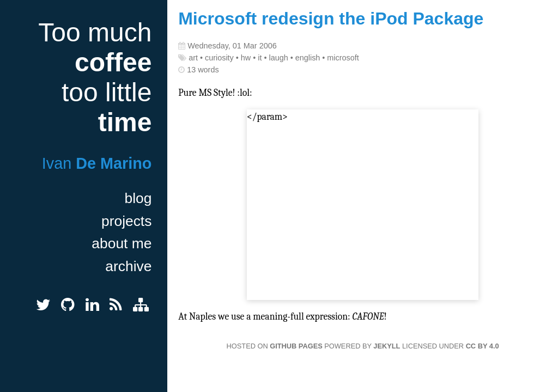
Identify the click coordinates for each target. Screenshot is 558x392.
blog (138, 198)
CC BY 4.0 (483, 346)
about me (122, 243)
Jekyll (387, 346)
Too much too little (95, 77)
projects (126, 221)
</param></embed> (363, 206)
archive (128, 266)
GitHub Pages (296, 346)
